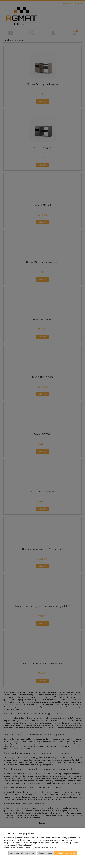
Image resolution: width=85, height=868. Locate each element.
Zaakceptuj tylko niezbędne (22, 853)
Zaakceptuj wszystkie (65, 853)
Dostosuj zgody (45, 853)
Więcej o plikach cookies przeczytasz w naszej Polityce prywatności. (31, 847)
